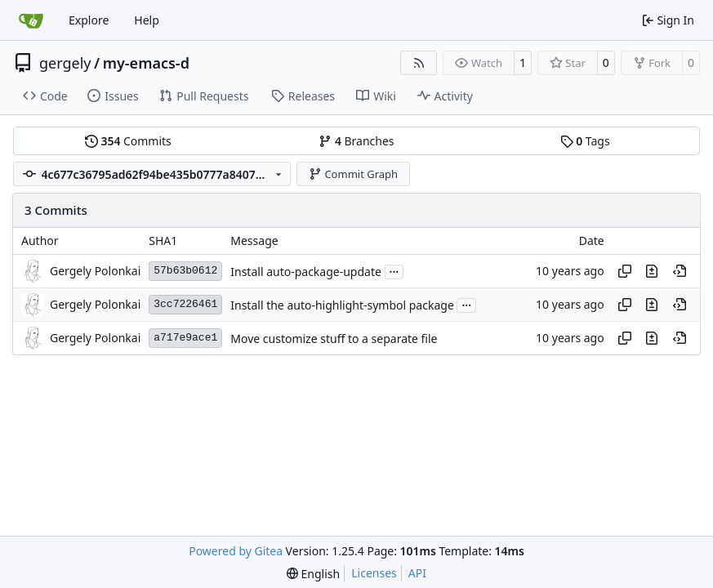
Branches (356, 141)
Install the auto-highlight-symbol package (342, 305)
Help (147, 20)
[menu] (313, 574)
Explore (89, 20)
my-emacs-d (146, 63)
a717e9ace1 (185, 338)
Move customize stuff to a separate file (334, 339)
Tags (585, 141)
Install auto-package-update (306, 272)
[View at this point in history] (680, 271)
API (417, 573)
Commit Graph (353, 174)
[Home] (31, 20)
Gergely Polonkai (95, 271)
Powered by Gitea (236, 551)
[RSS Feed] (419, 63)
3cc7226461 (185, 304)
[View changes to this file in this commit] (652, 271)
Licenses (374, 573)
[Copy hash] (625, 271)
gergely (65, 63)
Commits (128, 141)
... (394, 270)
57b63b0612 (185, 271)
